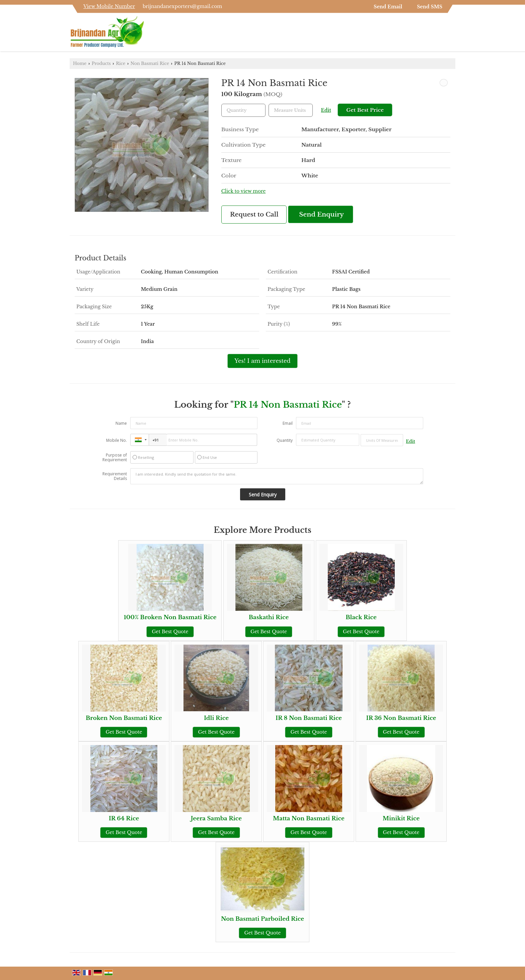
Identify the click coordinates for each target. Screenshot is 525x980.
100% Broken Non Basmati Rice (170, 617)
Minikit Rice (401, 819)
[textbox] (291, 110)
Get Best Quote (170, 632)
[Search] (451, 34)
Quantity (285, 440)
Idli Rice (216, 718)
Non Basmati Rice (150, 63)
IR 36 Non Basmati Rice (401, 718)
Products (101, 63)
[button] (109, 6)
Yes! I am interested (262, 361)
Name (121, 423)
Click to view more (244, 191)
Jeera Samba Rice (216, 819)
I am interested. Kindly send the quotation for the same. (277, 476)
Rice (121, 63)
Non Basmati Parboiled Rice (262, 919)
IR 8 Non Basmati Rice (309, 718)
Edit (326, 110)
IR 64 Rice (124, 819)
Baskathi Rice (269, 617)
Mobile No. (117, 440)
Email (288, 423)
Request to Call (254, 214)
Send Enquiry (321, 214)
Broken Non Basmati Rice (124, 718)
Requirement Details (115, 476)
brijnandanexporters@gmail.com (182, 6)
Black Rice (361, 617)
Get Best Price (365, 110)
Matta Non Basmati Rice (309, 819)
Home (80, 63)
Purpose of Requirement (115, 458)
